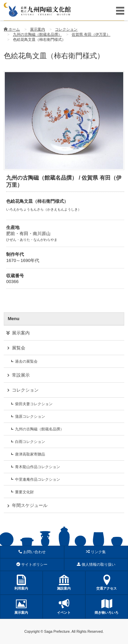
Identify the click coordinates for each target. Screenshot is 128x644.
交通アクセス (107, 582)
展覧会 (19, 348)
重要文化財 (24, 492)
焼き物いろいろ (107, 606)
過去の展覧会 (26, 361)
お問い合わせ (32, 552)
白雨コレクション (30, 442)
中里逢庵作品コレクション (38, 479)
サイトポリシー (32, 564)
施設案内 (64, 582)
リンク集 (96, 552)
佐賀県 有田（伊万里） (91, 34)
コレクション (66, 29)
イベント (64, 606)
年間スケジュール (30, 505)
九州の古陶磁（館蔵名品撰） (37, 34)
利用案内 (21, 582)
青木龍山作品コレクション (38, 467)
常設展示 (21, 375)
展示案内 (38, 29)
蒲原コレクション (30, 416)
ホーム (12, 29)
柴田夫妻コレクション (34, 404)
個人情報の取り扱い (96, 564)
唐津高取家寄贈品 (30, 454)
